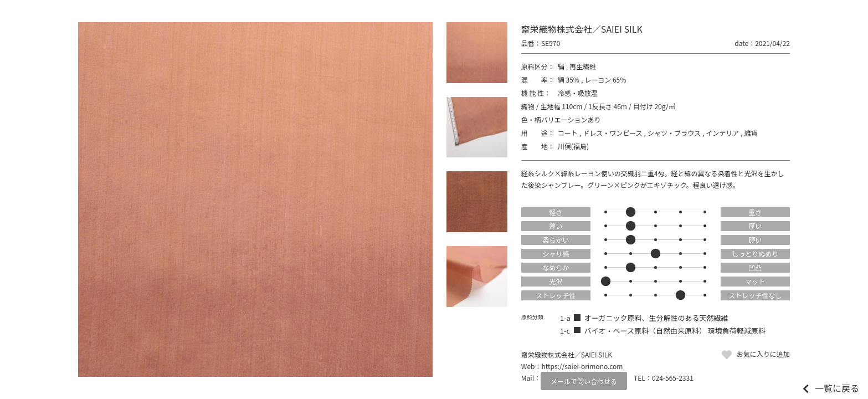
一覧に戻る (837, 388)
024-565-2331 (673, 378)
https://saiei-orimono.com (582, 366)
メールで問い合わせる (584, 381)
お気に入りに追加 (763, 354)
